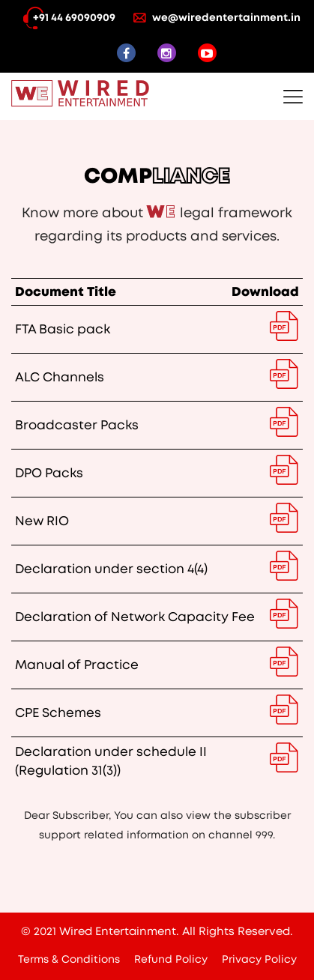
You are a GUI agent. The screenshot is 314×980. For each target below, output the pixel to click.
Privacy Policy (259, 960)
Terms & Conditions (69, 960)
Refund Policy (171, 960)
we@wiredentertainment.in (217, 18)
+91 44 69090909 (65, 18)
